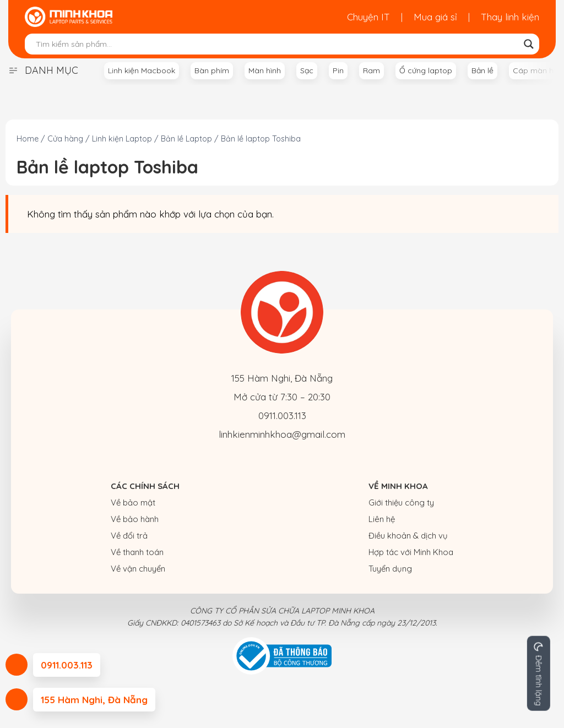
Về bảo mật (133, 502)
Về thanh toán (137, 552)
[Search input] (277, 44)
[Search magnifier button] (529, 44)
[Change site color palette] (539, 673)
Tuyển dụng (390, 569)
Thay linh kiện (510, 17)
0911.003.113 (282, 415)
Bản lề (482, 70)
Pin (338, 70)
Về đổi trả (129, 536)
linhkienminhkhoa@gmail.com (282, 434)
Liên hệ (382, 519)
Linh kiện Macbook (142, 70)
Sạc (307, 70)
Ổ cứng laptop (426, 70)
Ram (372, 70)
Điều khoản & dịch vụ (408, 536)
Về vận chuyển (138, 569)
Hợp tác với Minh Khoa (411, 552)
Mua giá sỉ (435, 17)
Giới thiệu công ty (401, 502)
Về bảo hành (135, 519)
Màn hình (265, 70)
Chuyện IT (368, 17)
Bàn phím (212, 70)
